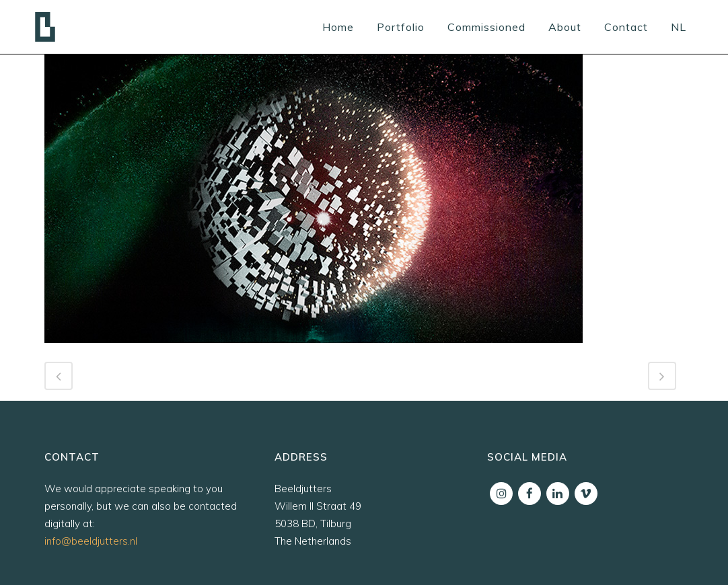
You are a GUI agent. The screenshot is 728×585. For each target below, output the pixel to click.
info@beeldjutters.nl (91, 541)
